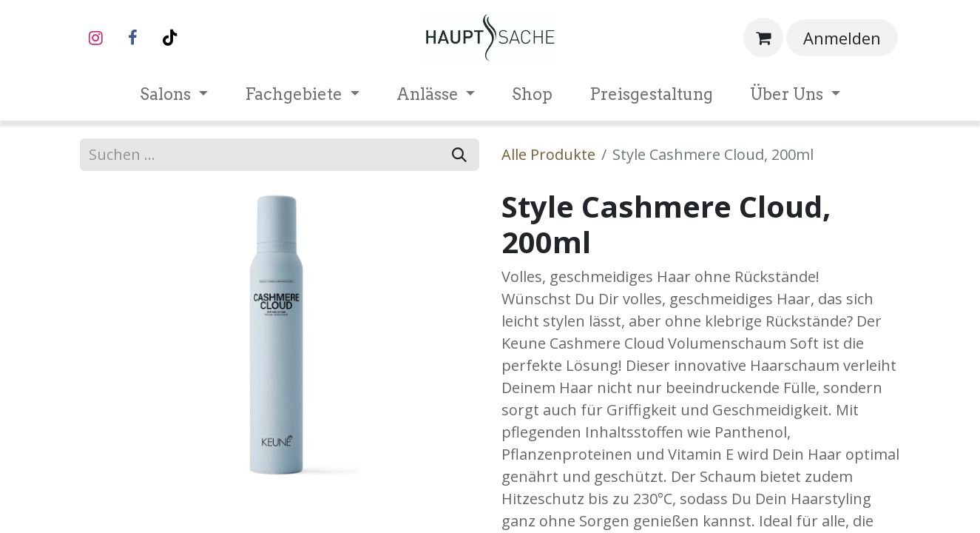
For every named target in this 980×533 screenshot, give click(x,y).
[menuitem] (174, 94)
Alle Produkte (548, 154)
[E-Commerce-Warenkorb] (763, 38)
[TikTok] (170, 38)
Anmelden (842, 38)
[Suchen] (459, 155)
